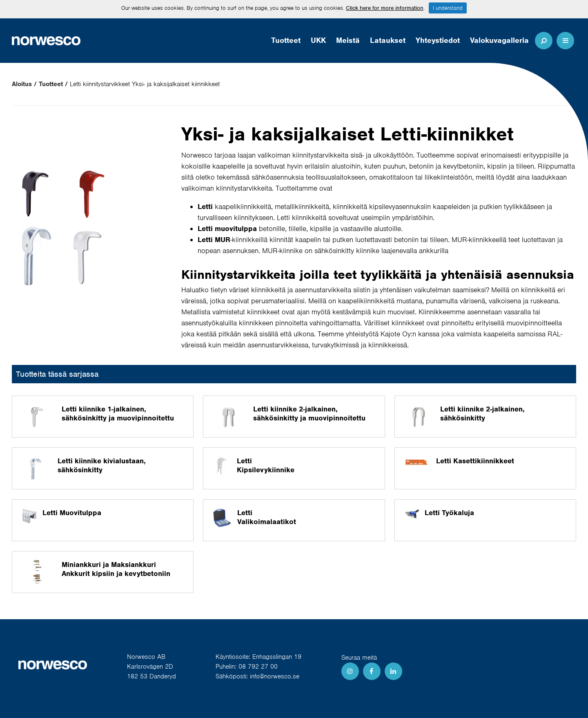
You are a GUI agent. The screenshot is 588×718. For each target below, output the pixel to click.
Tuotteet (286, 40)
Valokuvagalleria (499, 40)
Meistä (348, 40)
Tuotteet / (53, 84)
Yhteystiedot (438, 40)
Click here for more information (385, 8)
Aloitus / (24, 84)
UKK (318, 40)
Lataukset (388, 40)
